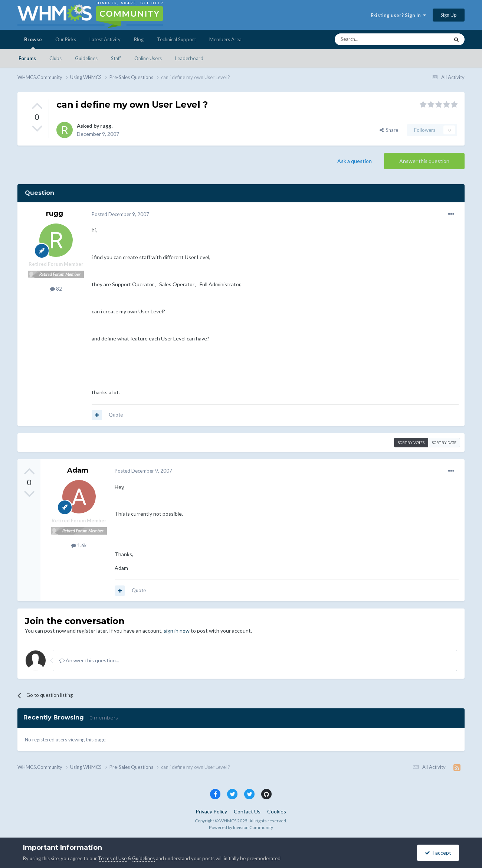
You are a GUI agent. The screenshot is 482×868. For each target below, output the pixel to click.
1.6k (79, 545)
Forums (27, 58)
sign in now (177, 631)
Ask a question (355, 161)
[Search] (374, 39)
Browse (33, 43)
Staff (116, 58)
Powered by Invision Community (241, 827)
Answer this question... (89, 660)
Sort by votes (411, 443)
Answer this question (424, 161)
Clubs (55, 58)
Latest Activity (105, 39)
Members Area (225, 39)
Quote (116, 415)
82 (56, 289)
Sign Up (449, 15)
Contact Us (247, 811)
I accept (438, 853)
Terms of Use (112, 858)
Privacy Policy (211, 811)
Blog (139, 39)
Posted (120, 214)
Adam (78, 470)
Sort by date (444, 443)
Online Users (148, 58)
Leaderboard (189, 58)
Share (389, 130)
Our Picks (66, 39)
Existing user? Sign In (398, 15)
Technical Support (176, 39)
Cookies (277, 811)
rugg (106, 126)
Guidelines (86, 58)
